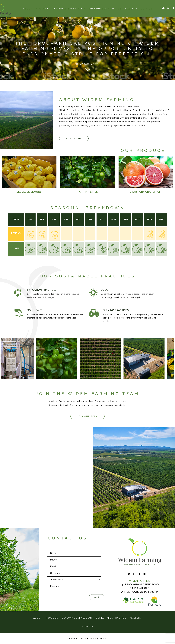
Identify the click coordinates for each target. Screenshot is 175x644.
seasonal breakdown (69, 9)
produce (43, 9)
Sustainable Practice (105, 9)
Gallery (131, 9)
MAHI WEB (98, 638)
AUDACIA (88, 626)
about (28, 9)
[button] (74, 139)
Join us (147, 9)
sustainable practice (111, 618)
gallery (136, 618)
